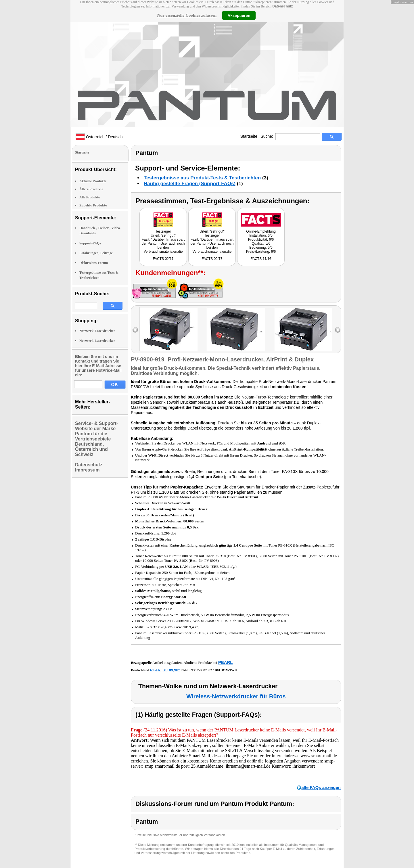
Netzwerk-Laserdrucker (97, 331)
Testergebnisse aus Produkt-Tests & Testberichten (202, 178)
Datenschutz (282, 6)
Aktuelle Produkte (93, 181)
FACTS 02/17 (163, 259)
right (338, 330)
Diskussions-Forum (94, 263)
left (135, 330)
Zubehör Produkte (93, 205)
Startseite (249, 136)
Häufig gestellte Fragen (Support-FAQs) (190, 184)
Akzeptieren (239, 15)
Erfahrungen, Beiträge (96, 253)
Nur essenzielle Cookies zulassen (187, 15)
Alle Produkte (90, 197)
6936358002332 (201, 670)
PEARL (226, 662)
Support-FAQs (90, 243)
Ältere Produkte (91, 189)
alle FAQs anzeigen (321, 787)
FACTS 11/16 (261, 259)
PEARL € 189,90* (165, 670)
